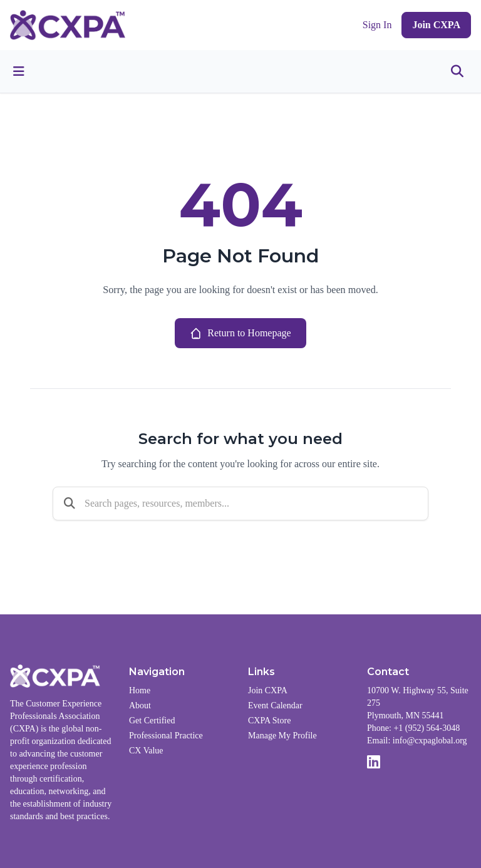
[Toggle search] (457, 71)
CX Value (146, 751)
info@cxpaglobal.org (430, 741)
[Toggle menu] (19, 71)
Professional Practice (166, 736)
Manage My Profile (282, 736)
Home (140, 690)
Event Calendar (275, 705)
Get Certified (152, 721)
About (140, 705)
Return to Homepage (240, 333)
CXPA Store (269, 721)
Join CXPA (436, 25)
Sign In (377, 25)
